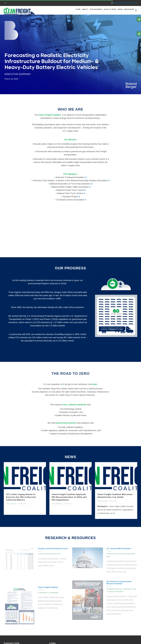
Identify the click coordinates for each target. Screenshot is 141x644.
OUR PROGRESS (90, 11)
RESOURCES (128, 11)
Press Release (11, 505)
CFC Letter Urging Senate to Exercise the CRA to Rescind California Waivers (21, 498)
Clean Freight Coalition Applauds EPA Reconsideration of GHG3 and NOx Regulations (69, 498)
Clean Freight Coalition (48, 589)
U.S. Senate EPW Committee (119, 550)
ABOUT (78, 11)
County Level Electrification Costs (53, 550)
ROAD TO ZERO (106, 11)
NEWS (118, 11)
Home (70, 11)
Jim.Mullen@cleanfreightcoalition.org (124, 3)
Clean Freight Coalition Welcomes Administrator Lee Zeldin (115, 497)
